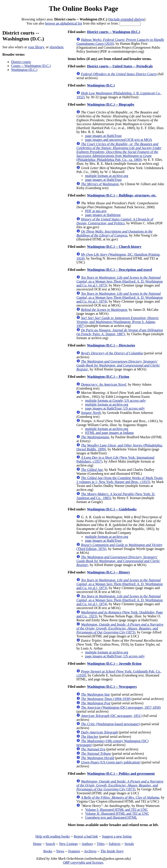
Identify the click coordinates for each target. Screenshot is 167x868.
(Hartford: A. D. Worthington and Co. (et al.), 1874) (119, 297)
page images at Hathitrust (103, 215)
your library (36, 47)
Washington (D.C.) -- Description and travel (119, 270)
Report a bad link (86, 836)
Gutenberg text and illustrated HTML (111, 817)
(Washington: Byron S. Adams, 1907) (118, 322)
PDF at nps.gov (96, 211)
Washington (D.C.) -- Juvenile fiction (114, 664)
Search (50, 844)
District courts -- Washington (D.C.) (114, 32)
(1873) (120, 628)
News (60, 851)
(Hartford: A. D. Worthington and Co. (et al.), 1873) (119, 281)
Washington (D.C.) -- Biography (111, 104)
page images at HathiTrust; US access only (115, 408)
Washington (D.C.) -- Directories (111, 345)
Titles (101, 844)
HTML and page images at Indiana (109, 433)
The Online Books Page (83, 8)
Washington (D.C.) (24, 70)
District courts (21, 62)
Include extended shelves (127, 19)
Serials (129, 844)
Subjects (115, 844)
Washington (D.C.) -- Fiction (108, 377)
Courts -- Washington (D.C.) (31, 66)
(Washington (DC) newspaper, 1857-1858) (121, 707)
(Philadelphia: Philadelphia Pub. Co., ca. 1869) (119, 152)
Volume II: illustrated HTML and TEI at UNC (117, 814)
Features (74, 851)
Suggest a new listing (117, 836)
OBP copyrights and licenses (83, 862)
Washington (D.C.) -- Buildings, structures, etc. (122, 195)
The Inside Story (112, 851)
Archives (90, 851)
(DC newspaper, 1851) (111, 716)
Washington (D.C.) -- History (109, 572)
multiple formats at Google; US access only (115, 401)
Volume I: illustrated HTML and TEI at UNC (116, 810)
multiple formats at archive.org (107, 176)
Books (48, 851)
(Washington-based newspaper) (110, 724)
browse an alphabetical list (63, 23)
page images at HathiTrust (103, 136)
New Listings (68, 844)
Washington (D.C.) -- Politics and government (121, 774)
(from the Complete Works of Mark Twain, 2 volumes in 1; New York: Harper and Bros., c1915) (120, 480)
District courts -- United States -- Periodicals (120, 66)
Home (37, 844)
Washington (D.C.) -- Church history (114, 247)
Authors (87, 844)
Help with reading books (53, 836)
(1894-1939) (106, 699)
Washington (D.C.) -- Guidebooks (112, 509)
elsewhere (57, 47)
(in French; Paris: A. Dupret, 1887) (120, 332)
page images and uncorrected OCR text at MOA (119, 140)
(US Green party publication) (111, 762)
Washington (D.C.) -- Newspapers (112, 687)
